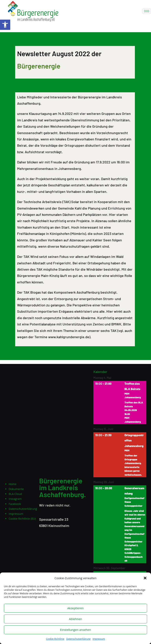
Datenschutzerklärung (78, 639)
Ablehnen (76, 619)
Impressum (99, 639)
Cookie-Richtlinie (55, 639)
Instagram (15, 499)
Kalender (100, 372)
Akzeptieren (75, 608)
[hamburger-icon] (147, 11)
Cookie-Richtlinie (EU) (22, 519)
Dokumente (16, 489)
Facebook (15, 504)
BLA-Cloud (15, 494)
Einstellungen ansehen (75, 630)
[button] (5, 25)
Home (13, 484)
